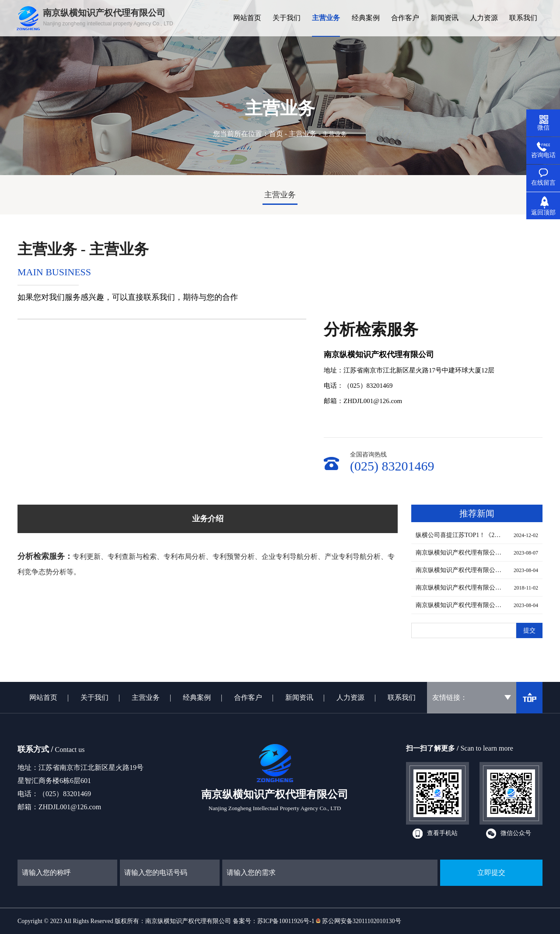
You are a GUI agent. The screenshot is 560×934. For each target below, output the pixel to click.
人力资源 (350, 697)
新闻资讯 (299, 697)
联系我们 (402, 697)
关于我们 (94, 697)
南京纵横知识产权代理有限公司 (188, 921)
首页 (276, 134)
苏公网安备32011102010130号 (362, 921)
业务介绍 (208, 519)
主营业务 (303, 134)
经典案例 (197, 697)
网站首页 (43, 697)
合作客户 (248, 697)
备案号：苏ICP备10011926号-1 (274, 921)
